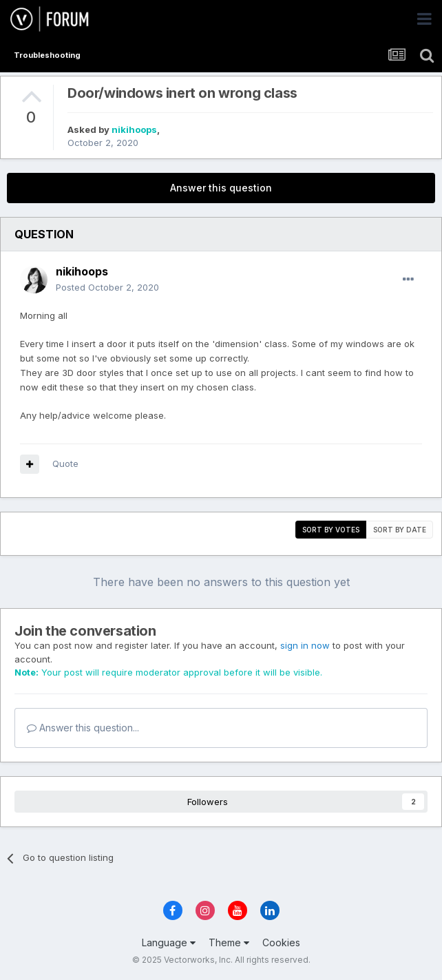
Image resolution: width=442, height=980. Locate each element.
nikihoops (134, 129)
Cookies (281, 942)
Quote (65, 463)
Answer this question (221, 188)
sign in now (305, 645)
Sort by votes (331, 530)
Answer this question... (83, 728)
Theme (229, 942)
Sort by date (400, 530)
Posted (107, 287)
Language (169, 942)
